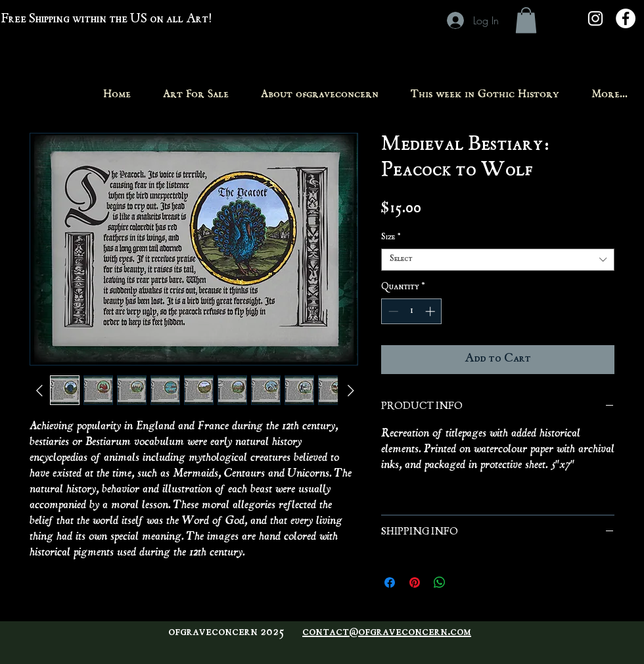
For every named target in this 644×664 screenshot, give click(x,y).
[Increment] (431, 311)
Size (391, 238)
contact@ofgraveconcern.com (387, 632)
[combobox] (498, 260)
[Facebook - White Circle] (626, 18)
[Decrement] (392, 311)
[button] (526, 20)
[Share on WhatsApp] (440, 582)
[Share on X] (465, 582)
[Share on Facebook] (390, 582)
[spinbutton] (412, 311)
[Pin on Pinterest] (415, 582)
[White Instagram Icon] (595, 18)
